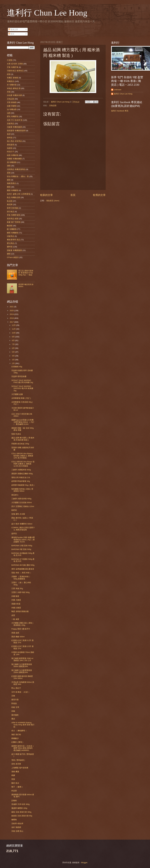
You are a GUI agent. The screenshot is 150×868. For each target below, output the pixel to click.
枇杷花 (14, 510)
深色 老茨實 (16, 764)
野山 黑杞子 (16, 688)
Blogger (84, 863)
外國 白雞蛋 (16, 608)
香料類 (10, 138)
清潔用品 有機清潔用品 (16, 169)
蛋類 (9, 173)
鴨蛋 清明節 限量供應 (20, 611)
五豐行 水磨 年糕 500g (20, 592)
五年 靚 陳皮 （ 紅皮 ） (21, 692)
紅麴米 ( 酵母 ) (17, 742)
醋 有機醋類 (12, 229)
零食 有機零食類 (14, 215)
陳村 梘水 (15, 783)
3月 (13, 360)
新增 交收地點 (13, 208)
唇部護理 (11, 145)
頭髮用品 (11, 236)
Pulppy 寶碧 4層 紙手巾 (21, 629)
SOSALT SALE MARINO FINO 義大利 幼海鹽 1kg (22, 381)
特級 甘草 (15, 707)
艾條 (13, 696)
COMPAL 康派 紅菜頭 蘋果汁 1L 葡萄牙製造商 (23, 529)
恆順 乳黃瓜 (16, 434)
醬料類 (10, 247)
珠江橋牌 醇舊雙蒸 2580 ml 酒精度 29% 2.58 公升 (22, 659)
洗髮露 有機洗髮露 (14, 127)
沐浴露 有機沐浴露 (14, 95)
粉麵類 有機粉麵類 (14, 159)
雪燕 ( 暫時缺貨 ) (18, 760)
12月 (14, 325)
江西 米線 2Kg (17, 588)
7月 (13, 344)
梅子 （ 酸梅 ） (18, 787)
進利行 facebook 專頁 (120, 111)
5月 (13, 352)
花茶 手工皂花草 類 (15, 120)
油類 (9, 113)
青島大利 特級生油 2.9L (21, 477)
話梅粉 (14, 801)
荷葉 (13, 779)
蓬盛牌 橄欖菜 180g (19, 808)
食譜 (9, 134)
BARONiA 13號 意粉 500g (22, 546)
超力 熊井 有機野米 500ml (22, 524)
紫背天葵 (15, 700)
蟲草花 (14, 534)
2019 (12, 314)
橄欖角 (14, 820)
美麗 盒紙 (15, 633)
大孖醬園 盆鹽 (17, 394)
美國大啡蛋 (16, 604)
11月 (14, 329)
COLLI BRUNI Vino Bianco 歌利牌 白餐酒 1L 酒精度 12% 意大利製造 (22, 456)
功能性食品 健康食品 (15, 71)
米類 (9, 92)
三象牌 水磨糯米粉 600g (21, 470)
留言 (11, 34)
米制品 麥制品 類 (14, 88)
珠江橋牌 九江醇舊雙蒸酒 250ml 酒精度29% (22, 671)
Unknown (118, 90)
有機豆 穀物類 (13, 78)
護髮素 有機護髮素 (14, 250)
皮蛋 (13, 615)
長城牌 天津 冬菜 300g (20, 804)
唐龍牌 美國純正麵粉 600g (22, 474)
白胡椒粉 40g (17, 367)
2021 (12, 307)
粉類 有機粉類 (13, 155)
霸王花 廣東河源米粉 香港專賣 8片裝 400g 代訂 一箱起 (26, 273)
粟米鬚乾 (15, 715)
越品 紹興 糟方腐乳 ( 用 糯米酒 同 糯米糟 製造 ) (23, 439)
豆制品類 (53, 106)
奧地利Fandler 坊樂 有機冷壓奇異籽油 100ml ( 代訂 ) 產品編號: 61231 (23, 540)
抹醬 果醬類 (12, 106)
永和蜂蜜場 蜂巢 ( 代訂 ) (21, 398)
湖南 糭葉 (15, 772)
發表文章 (13, 29)
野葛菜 (14, 703)
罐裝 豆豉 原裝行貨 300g (21, 812)
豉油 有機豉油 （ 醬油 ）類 (18, 176)
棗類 (9, 180)
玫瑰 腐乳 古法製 (18, 514)
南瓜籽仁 (15, 495)
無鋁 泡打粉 (16, 734)
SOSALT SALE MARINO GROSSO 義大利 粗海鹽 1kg (22, 388)
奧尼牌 (10, 205)
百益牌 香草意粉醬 (19, 376)
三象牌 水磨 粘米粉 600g (21, 499)
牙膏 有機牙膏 (13, 67)
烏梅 (13, 711)
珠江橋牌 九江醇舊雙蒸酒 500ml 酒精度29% (22, 665)
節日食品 (11, 212)
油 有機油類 (12, 109)
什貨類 (10, 60)
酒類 (9, 166)
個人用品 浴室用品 (14, 141)
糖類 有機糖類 (13, 233)
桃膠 (13, 775)
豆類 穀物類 (12, 102)
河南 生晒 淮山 (17, 831)
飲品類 (10, 201)
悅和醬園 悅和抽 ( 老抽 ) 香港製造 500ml (22, 490)
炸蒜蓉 (14, 791)
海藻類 (10, 148)
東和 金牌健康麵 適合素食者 (23, 569)
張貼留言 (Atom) (53, 201)
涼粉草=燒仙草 (17, 823)
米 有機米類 (12, 85)
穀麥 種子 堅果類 (14, 222)
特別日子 (11, 152)
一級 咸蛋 (15, 619)
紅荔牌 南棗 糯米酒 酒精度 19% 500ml (22, 677)
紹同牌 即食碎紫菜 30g (21, 481)
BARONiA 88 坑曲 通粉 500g (23, 565)
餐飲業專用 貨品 (14, 240)
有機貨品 (11, 81)
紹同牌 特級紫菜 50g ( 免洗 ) (23, 485)
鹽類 (9, 254)
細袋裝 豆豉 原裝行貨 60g (22, 816)
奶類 (9, 74)
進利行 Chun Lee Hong (47, 13)
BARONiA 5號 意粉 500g (21, 549)
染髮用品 (11, 124)
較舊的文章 (99, 195)
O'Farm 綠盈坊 (13, 257)
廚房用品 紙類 (13, 219)
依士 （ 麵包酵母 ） (19, 731)
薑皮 (13, 719)
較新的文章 (47, 195)
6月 (13, 348)
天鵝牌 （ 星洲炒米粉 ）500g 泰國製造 (21, 578)
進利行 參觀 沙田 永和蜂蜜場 (19, 194)
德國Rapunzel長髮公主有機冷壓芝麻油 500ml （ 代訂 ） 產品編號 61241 (23, 422)
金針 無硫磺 (16, 827)
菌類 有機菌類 (13, 190)
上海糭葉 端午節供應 (20, 768)
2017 (12, 322)
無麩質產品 (11, 183)
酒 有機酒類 (12, 162)
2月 (13, 363)
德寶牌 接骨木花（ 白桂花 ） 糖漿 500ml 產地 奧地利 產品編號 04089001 (23, 748)
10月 (14, 333)
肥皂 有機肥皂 (13, 116)
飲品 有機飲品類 (14, 197)
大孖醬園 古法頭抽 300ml (22, 503)
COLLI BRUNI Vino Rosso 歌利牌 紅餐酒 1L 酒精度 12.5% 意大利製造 (23, 464)
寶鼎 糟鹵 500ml (18, 637)
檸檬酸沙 (15, 738)
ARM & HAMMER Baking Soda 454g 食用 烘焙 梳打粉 (23, 725)
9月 (13, 337)
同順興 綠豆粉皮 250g (20, 444)
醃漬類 (10, 226)
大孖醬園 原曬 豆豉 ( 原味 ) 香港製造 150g (22, 624)
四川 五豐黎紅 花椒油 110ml (23, 506)
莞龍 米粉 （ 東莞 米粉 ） (22, 573)
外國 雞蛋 (15, 596)
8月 (13, 340)
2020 (12, 311)
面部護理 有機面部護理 (16, 131)
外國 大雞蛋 (16, 600)
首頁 (73, 195)
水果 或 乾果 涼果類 (15, 64)
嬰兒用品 (11, 243)
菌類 (9, 187)
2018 (12, 318)
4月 (13, 356)
